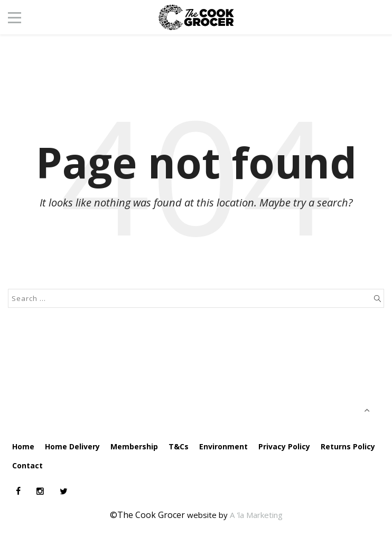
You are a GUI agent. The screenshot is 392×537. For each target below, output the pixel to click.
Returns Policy (348, 446)
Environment (223, 446)
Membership (134, 446)
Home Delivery (72, 446)
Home (23, 446)
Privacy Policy (284, 446)
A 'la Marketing (256, 515)
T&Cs (179, 446)
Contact (27, 465)
